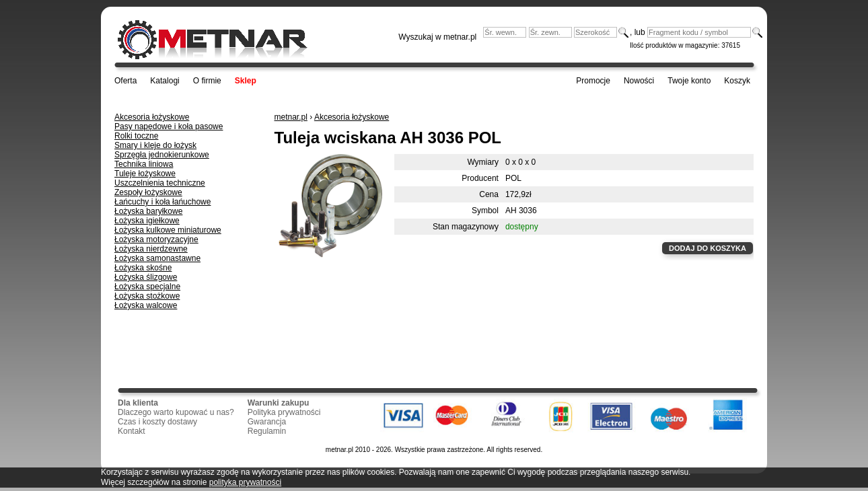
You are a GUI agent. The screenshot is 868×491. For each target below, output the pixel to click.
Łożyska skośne (143, 268)
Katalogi (165, 81)
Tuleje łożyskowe (145, 174)
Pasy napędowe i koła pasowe (169, 126)
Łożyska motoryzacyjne (156, 239)
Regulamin (267, 431)
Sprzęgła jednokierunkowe (162, 155)
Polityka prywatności (284, 412)
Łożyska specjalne (147, 287)
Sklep (246, 81)
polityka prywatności (245, 482)
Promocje (593, 81)
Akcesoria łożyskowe (152, 117)
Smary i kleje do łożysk (155, 145)
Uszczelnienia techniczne (160, 183)
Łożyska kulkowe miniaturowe (168, 230)
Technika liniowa (144, 164)
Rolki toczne (136, 136)
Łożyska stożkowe (147, 296)
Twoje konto (689, 81)
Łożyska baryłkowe (148, 211)
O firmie (207, 81)
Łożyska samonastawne (157, 258)
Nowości (639, 81)
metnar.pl (291, 117)
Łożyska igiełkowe (147, 221)
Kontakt (132, 431)
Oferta (125, 81)
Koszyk (737, 81)
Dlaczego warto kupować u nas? (176, 412)
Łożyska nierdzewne (151, 249)
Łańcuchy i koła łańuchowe (162, 202)
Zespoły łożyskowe (148, 192)
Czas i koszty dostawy (157, 422)
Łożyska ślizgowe (146, 277)
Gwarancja (267, 422)
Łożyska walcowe (146, 305)
